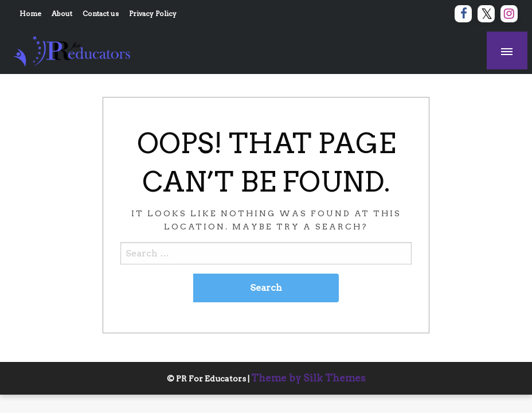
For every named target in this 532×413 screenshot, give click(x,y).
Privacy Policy (153, 13)
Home (30, 13)
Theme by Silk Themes (308, 378)
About (62, 13)
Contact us (101, 13)
